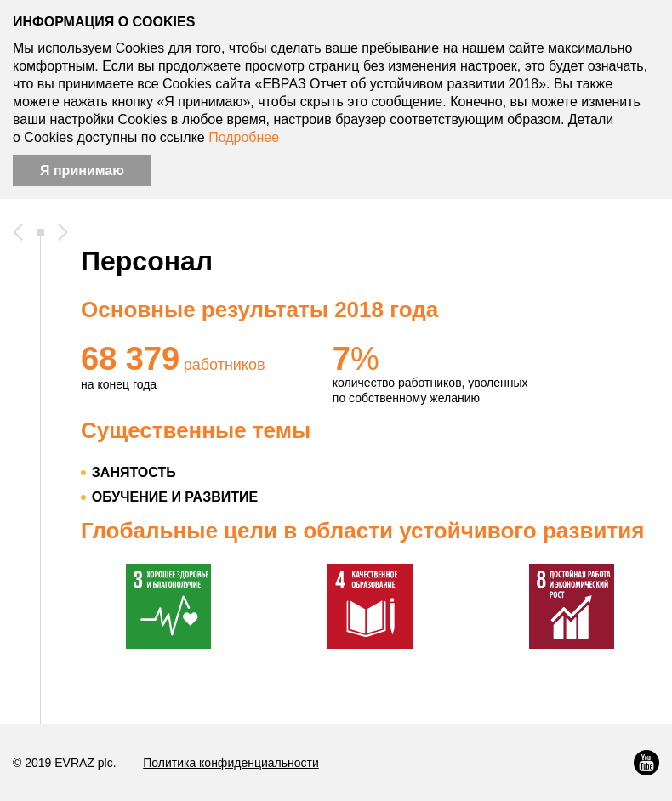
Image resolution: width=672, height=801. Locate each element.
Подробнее (244, 137)
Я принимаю (82, 170)
